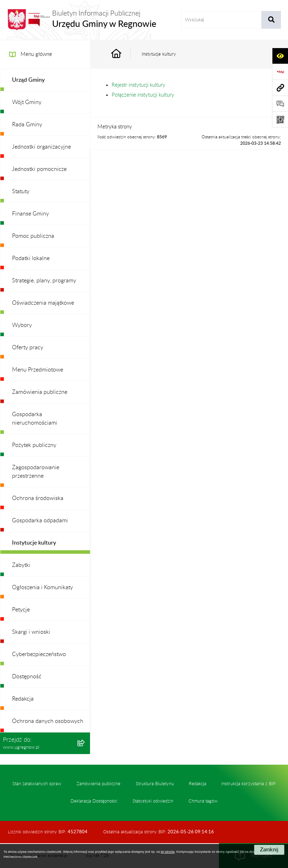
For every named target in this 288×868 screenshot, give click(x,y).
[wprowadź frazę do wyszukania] (221, 20)
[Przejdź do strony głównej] (82, 20)
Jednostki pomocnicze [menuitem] (39, 169)
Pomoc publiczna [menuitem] (33, 236)
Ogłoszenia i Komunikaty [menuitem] (43, 587)
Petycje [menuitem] (21, 610)
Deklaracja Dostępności (94, 801)
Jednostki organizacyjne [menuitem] (41, 147)
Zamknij (269, 850)
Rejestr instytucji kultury (139, 85)
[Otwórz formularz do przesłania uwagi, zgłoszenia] (280, 104)
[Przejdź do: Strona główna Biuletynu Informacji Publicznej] (124, 54)
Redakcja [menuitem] (23, 699)
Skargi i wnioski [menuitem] (31, 632)
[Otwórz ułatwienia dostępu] (280, 56)
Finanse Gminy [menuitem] (30, 214)
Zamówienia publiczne (98, 784)
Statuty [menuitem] (21, 191)
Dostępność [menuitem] (27, 677)
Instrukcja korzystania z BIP (249, 784)
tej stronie (168, 852)
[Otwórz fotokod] (280, 119)
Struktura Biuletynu (155, 784)
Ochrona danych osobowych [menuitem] (48, 721)
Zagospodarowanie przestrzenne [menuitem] (36, 472)
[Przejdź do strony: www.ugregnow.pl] (280, 88)
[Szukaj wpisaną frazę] (271, 20)
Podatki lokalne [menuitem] (31, 258)
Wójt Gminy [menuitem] (27, 102)
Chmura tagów (203, 801)
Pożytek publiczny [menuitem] (34, 445)
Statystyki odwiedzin (153, 801)
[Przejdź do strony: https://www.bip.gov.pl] (280, 72)
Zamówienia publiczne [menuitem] (40, 392)
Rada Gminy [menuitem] (27, 125)
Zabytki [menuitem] (21, 565)
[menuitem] (45, 80)
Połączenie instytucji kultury (143, 95)
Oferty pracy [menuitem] (28, 347)
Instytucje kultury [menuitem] (34, 543)
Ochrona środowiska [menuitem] (38, 498)
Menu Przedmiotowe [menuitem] (38, 370)
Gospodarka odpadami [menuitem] (40, 521)
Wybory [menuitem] (22, 325)
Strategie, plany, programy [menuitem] (44, 281)
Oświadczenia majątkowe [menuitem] (43, 303)
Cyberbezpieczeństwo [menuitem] (39, 654)
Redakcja (197, 784)
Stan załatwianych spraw (37, 784)
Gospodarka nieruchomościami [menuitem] (35, 419)
